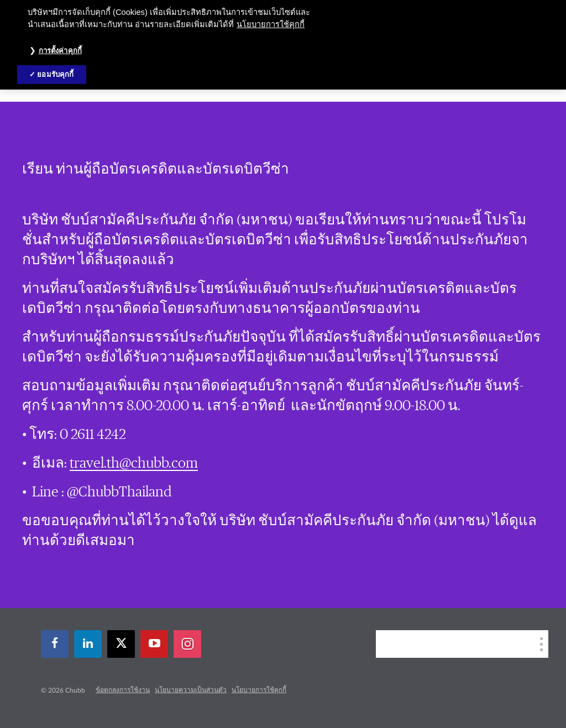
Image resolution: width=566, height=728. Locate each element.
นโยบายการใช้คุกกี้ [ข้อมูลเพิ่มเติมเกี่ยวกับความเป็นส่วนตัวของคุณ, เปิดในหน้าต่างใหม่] (271, 24)
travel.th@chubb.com (134, 463)
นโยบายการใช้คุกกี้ (259, 690)
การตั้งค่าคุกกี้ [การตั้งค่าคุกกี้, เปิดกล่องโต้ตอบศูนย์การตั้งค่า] (60, 51)
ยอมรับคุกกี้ (55, 74)
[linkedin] (88, 644)
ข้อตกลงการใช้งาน (123, 690)
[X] (121, 644)
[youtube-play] (154, 644)
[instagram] (187, 644)
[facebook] (55, 644)
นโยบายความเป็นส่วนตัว (191, 690)
